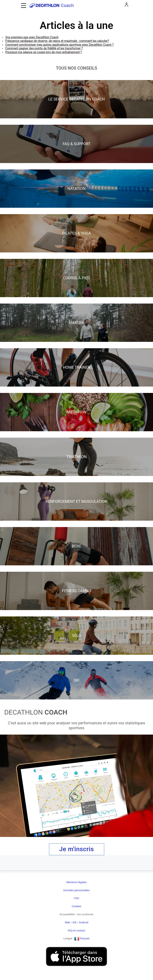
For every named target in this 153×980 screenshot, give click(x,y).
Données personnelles (77, 890)
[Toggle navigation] (23, 5)
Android (84, 922)
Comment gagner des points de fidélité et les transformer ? (44, 48)
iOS (74, 922)
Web (67, 922)
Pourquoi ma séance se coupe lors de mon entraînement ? (44, 52)
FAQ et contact (76, 931)
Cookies (76, 906)
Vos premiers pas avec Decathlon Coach (32, 37)
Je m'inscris (77, 849)
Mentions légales (76, 882)
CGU (76, 898)
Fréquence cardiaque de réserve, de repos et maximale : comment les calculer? (57, 41)
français (82, 938)
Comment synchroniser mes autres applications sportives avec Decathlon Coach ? (59, 45)
